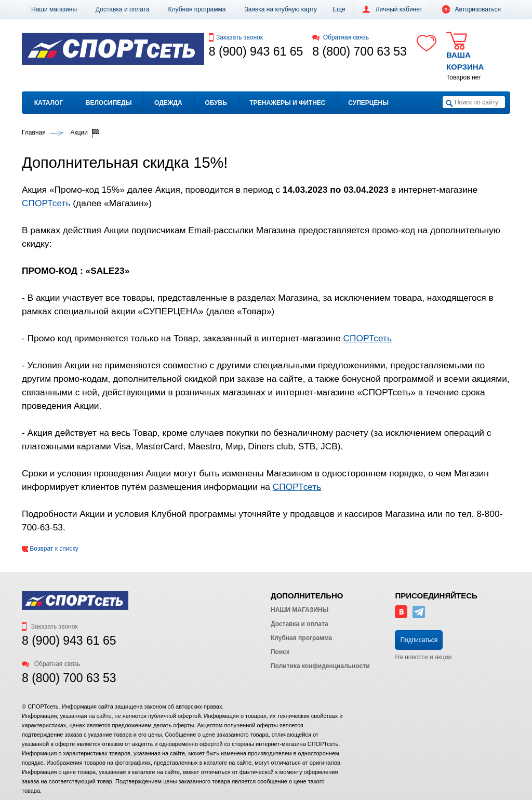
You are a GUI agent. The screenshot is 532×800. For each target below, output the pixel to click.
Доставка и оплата (123, 9)
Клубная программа (197, 9)
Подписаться (419, 640)
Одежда (168, 103)
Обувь (216, 103)
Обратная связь (341, 37)
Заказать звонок (236, 37)
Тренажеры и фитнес (287, 103)
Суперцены (368, 103)
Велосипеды (109, 103)
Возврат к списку (50, 549)
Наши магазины (54, 9)
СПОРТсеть (46, 203)
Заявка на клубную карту (281, 9)
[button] (339, 9)
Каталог (49, 103)
